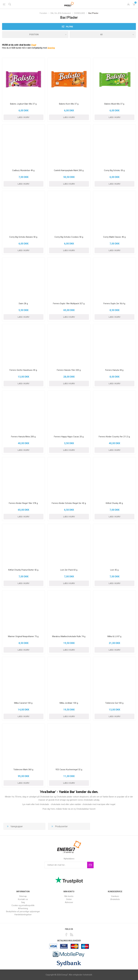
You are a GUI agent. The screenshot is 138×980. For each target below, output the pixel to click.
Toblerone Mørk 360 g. (24, 770)
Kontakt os (23, 899)
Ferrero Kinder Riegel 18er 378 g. (24, 503)
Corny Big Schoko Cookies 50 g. (69, 237)
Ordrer (69, 899)
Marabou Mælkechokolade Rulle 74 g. (69, 636)
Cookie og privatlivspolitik (23, 905)
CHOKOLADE (80, 13)
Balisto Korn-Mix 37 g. (69, 104)
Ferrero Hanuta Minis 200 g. (24, 437)
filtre (69, 27)
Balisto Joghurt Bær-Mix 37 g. (24, 104)
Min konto (69, 896)
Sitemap (23, 896)
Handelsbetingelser (23, 915)
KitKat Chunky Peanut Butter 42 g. (24, 570)
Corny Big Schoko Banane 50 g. (23, 237)
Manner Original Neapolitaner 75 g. (23, 636)
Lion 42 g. (115, 570)
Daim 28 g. (24, 304)
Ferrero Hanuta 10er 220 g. (69, 370)
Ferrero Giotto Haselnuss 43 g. (23, 370)
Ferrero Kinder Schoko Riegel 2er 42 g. (69, 503)
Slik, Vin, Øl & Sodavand (61, 13)
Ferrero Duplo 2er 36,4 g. (114, 304)
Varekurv (134, 4)
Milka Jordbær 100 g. (69, 703)
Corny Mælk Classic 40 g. (115, 237)
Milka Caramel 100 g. (23, 703)
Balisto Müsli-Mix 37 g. (114, 104)
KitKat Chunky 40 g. (114, 503)
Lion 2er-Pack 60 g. (69, 570)
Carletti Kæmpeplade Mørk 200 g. (69, 170)
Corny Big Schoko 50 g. (114, 170)
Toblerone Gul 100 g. (114, 703)
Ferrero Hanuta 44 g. (114, 370)
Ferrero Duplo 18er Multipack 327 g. (69, 304)
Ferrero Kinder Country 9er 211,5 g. (114, 437)
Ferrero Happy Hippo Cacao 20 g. (69, 437)
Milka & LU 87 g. (115, 636)
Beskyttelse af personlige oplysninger (23, 912)
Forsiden (43, 13)
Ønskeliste (115, 899)
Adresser (69, 902)
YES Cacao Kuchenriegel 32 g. (69, 770)
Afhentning (23, 908)
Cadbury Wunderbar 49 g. (24, 170)
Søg (23, 902)
